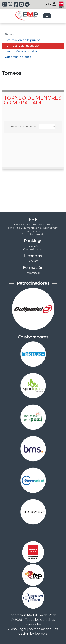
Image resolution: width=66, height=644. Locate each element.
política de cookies (43, 629)
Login (47, 4)
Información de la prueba (23, 40)
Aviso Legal (17, 629)
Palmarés (33, 246)
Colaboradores (33, 337)
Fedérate (33, 261)
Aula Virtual (33, 273)
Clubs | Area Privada (33, 234)
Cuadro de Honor (33, 249)
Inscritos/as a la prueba (21, 51)
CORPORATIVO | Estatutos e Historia (33, 225)
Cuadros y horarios (18, 57)
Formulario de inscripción (23, 46)
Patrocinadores (33, 283)
